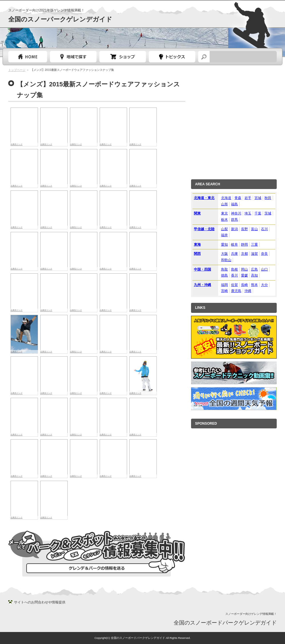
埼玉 (248, 213)
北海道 (226, 198)
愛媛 (244, 275)
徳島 (224, 275)
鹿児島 (236, 291)
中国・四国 (202, 269)
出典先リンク (106, 144)
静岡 (244, 245)
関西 (197, 254)
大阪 (224, 254)
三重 (254, 245)
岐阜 (234, 245)
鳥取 (224, 269)
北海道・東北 (204, 198)
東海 (197, 245)
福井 (224, 235)
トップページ (28, 57)
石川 (264, 229)
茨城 (268, 213)
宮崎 (224, 291)
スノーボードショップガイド (123, 57)
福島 (234, 204)
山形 (224, 204)
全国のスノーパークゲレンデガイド (60, 19)
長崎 (244, 285)
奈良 (264, 254)
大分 (264, 285)
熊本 (254, 285)
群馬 (234, 220)
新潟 (234, 229)
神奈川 (236, 213)
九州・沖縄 (202, 285)
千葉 (258, 213)
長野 (244, 229)
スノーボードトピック (172, 57)
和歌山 (226, 260)
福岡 (224, 285)
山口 (264, 269)
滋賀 (254, 254)
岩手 (248, 198)
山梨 (224, 229)
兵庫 (234, 254)
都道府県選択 (73, 57)
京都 (244, 254)
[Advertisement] (54, 121)
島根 (234, 269)
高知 (254, 275)
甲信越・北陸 (204, 229)
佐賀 (234, 285)
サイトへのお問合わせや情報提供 (40, 602)
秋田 (268, 198)
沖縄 (248, 291)
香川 (234, 275)
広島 (254, 269)
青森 (238, 198)
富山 (254, 229)
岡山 (244, 269)
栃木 (224, 220)
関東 (197, 213)
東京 (224, 213)
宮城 (258, 198)
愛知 (224, 245)
